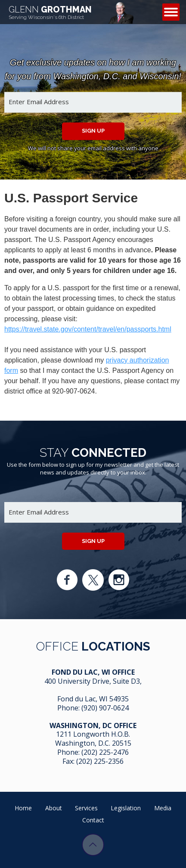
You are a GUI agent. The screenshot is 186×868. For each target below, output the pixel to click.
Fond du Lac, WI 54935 (93, 699)
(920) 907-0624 (105, 708)
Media (163, 808)
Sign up (93, 131)
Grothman (50, 12)
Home (23, 808)
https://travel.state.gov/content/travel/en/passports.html (88, 329)
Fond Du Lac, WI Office (93, 672)
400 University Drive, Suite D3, (93, 681)
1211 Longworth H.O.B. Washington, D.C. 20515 (93, 739)
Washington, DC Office (93, 725)
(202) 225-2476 (105, 752)
